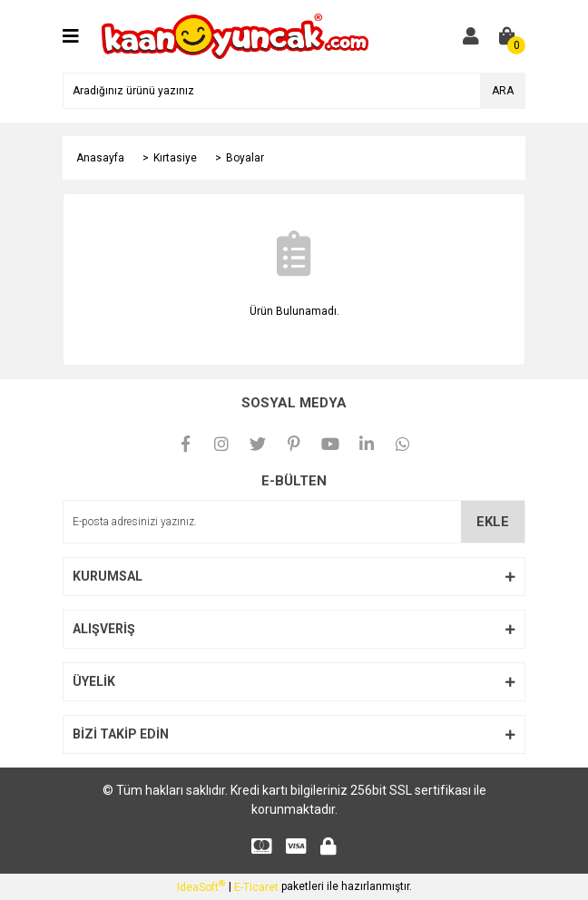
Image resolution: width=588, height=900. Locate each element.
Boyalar (245, 158)
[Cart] (507, 36)
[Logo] (235, 35)
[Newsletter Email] (294, 522)
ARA (503, 91)
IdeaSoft (201, 886)
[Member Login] (471, 36)
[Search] (294, 91)
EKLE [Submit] (493, 522)
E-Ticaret (256, 887)
